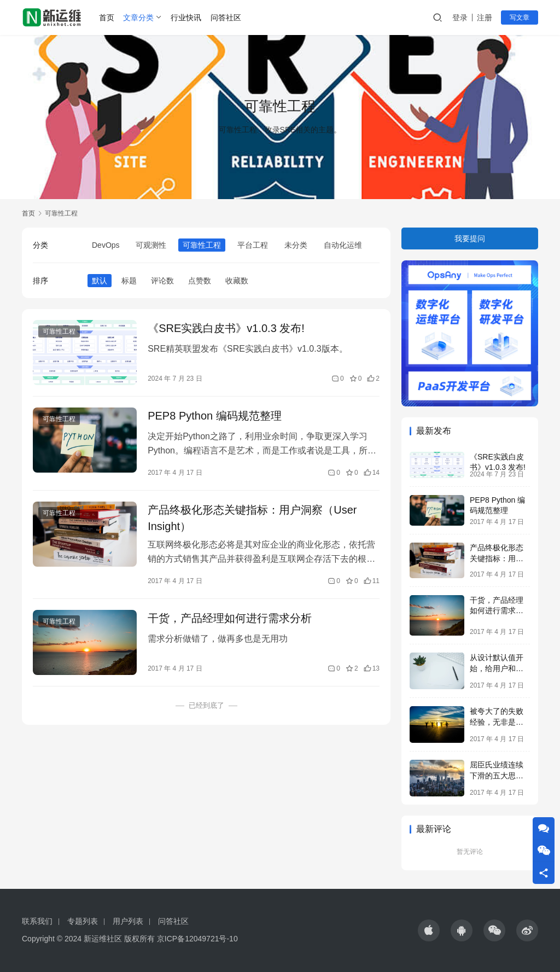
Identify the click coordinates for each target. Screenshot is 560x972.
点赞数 (200, 281)
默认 (100, 281)
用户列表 (128, 921)
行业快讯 (186, 18)
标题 (129, 281)
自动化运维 (343, 245)
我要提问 (470, 238)
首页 (107, 18)
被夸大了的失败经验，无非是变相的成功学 (497, 722)
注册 (485, 18)
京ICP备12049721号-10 (197, 939)
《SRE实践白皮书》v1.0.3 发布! (226, 328)
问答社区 (226, 18)
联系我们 (37, 921)
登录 (460, 18)
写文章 (520, 18)
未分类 (296, 245)
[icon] (429, 930)
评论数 (162, 281)
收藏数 (237, 281)
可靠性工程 (202, 245)
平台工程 (253, 245)
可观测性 (151, 245)
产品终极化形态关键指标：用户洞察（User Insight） (252, 518)
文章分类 (138, 18)
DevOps (106, 245)
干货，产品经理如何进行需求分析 (230, 618)
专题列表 (83, 921)
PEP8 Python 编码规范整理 (215, 416)
